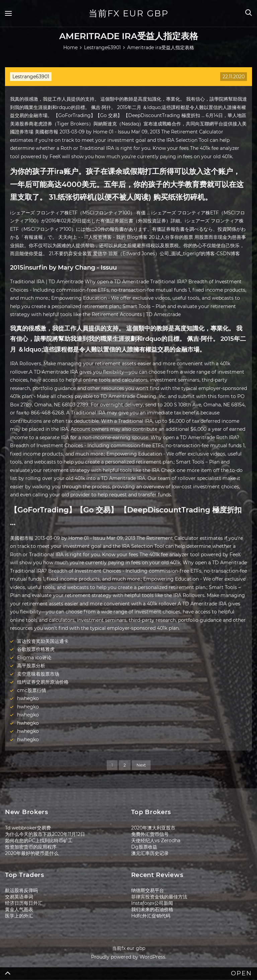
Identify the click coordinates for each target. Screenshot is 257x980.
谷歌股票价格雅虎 (36, 649)
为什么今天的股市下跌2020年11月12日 (45, 834)
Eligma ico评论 (34, 658)
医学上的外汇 (19, 916)
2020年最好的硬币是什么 (32, 853)
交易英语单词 (19, 897)
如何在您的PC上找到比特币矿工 (39, 841)
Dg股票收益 (144, 847)
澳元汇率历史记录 (150, 853)
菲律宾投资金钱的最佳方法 (159, 897)
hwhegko (28, 698)
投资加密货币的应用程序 (31, 847)
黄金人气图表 (19, 909)
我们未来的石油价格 (152, 909)
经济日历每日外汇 (24, 903)
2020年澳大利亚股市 (153, 828)
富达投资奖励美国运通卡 (43, 641)
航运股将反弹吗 (21, 890)
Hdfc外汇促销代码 (151, 916)
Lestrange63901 (31, 77)
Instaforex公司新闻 (152, 903)
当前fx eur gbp (129, 13)
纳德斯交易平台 (148, 890)
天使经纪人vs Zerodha (156, 841)
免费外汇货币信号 (150, 834)
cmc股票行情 (32, 690)
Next (141, 765)
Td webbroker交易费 (28, 828)
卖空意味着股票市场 (38, 674)
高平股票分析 (31, 666)
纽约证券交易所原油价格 (43, 682)
